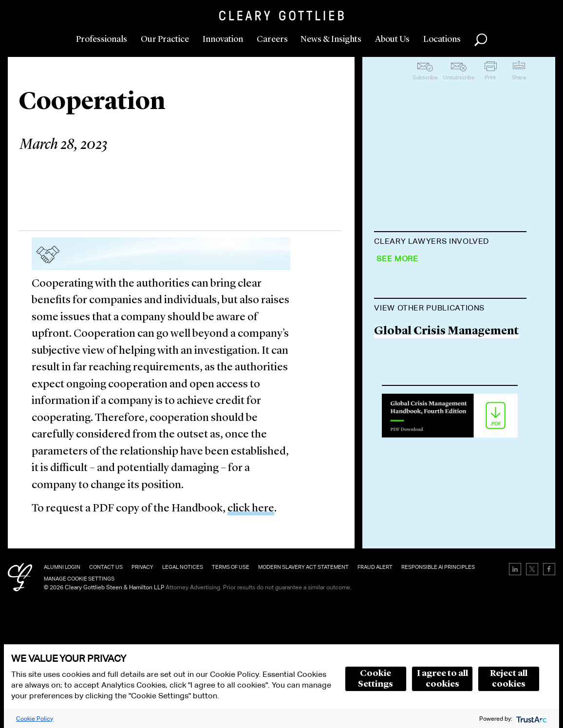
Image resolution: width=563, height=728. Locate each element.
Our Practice (165, 39)
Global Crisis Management (447, 530)
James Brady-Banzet (427, 302)
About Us (392, 39)
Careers (272, 39)
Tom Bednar (407, 265)
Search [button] (481, 40)
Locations (442, 39)
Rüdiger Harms (416, 414)
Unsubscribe (459, 77)
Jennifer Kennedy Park (435, 377)
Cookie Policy (35, 719)
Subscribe (425, 77)
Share (519, 77)
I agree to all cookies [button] (442, 679)
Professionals (102, 39)
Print (490, 77)
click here (251, 509)
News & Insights (331, 39)
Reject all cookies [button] (509, 679)
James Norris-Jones (426, 340)
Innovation (223, 39)
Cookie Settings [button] (375, 679)
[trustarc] (531, 719)
